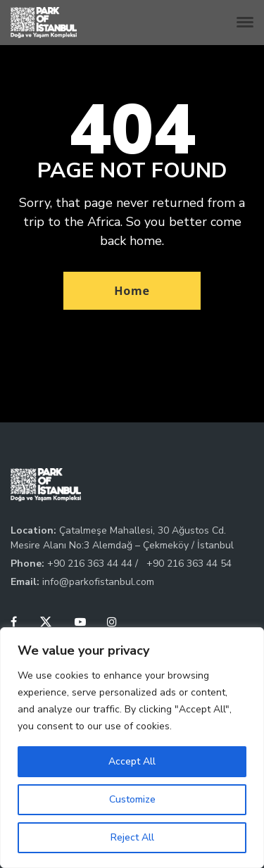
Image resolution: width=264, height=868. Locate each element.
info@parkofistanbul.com (98, 582)
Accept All (132, 761)
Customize (132, 799)
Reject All (132, 837)
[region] (132, 748)
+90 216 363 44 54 (189, 564)
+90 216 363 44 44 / (94, 564)
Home (132, 291)
